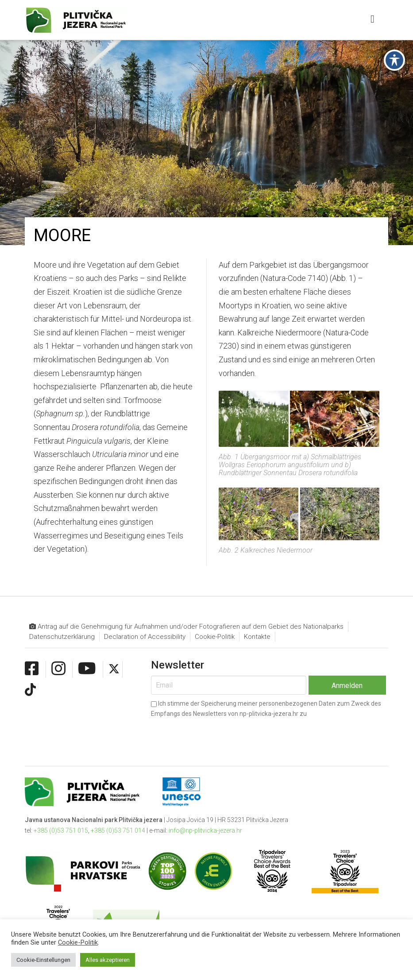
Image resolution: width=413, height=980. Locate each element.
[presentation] (218, 735)
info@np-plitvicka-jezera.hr (205, 830)
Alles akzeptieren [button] (108, 960)
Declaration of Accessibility (145, 637)
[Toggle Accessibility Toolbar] (394, 23)
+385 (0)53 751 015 (61, 830)
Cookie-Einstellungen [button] (43, 960)
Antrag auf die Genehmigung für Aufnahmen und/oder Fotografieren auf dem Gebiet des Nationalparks (186, 627)
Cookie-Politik (215, 637)
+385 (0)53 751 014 (118, 830)
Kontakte (257, 637)
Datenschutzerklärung (62, 637)
